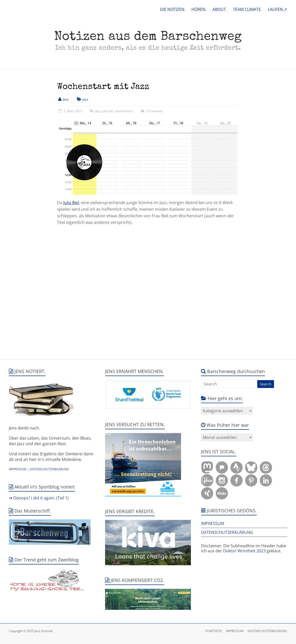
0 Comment (151, 111)
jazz (97, 111)
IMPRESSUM (18, 469)
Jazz (85, 99)
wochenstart (124, 111)
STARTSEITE (214, 631)
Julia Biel (71, 203)
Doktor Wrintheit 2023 (244, 551)
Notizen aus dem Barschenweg (148, 37)
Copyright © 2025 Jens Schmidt (31, 631)
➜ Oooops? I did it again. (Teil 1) (39, 498)
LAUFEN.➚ (278, 9)
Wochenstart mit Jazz (103, 87)
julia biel (108, 111)
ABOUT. (220, 9)
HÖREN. (199, 9)
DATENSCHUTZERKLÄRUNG (49, 469)
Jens (66, 99)
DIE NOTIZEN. (173, 9)
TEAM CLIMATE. (247, 9)
